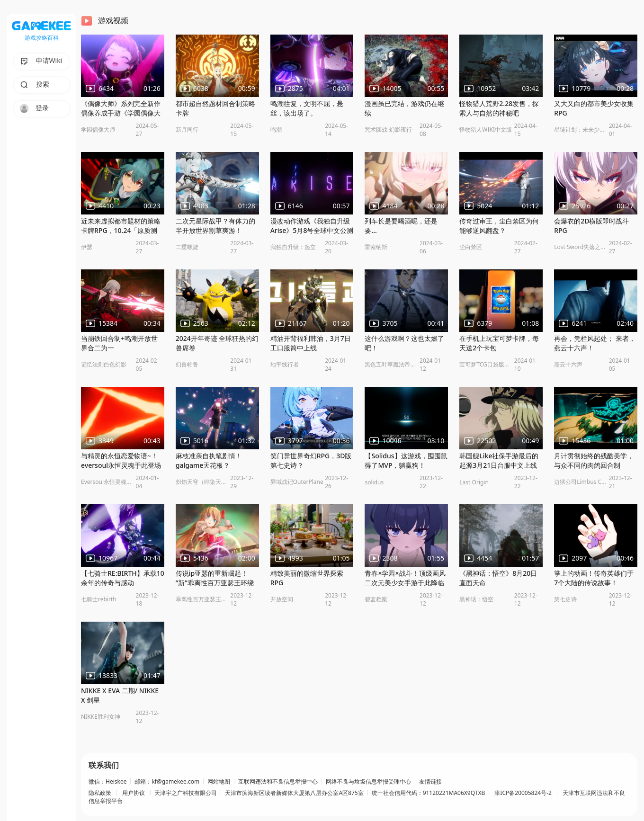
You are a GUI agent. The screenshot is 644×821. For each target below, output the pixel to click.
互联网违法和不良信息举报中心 (278, 782)
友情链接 (430, 782)
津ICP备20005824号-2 (523, 793)
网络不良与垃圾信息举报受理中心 (368, 782)
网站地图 (219, 782)
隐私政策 (101, 793)
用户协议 (134, 793)
